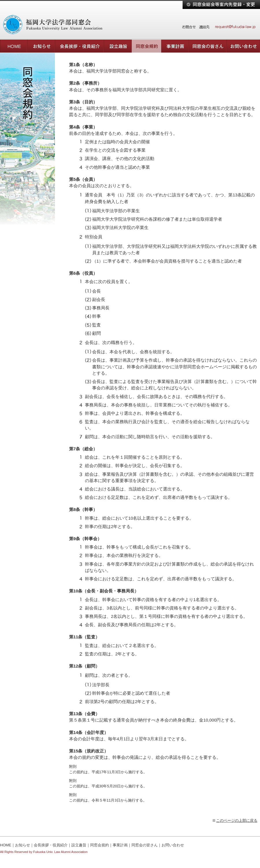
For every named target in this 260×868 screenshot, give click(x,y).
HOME (6, 845)
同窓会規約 (100, 845)
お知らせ (23, 845)
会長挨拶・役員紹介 (51, 845)
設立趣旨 (79, 845)
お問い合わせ (173, 845)
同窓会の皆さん (145, 845)
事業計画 (120, 845)
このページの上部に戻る (237, 820)
